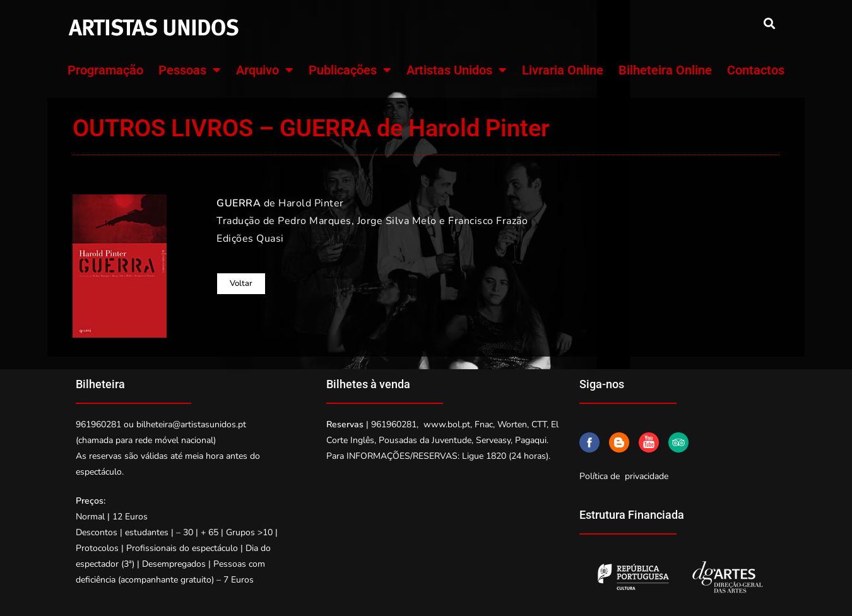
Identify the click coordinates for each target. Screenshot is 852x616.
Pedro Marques (315, 221)
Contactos (756, 70)
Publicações (350, 70)
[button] (769, 23)
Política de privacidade (624, 476)
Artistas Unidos (457, 70)
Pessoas (190, 70)
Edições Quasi (250, 239)
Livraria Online (563, 70)
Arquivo (265, 70)
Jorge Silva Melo (397, 221)
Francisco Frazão (488, 221)
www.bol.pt (447, 424)
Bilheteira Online (665, 70)
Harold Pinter (311, 203)
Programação (105, 70)
